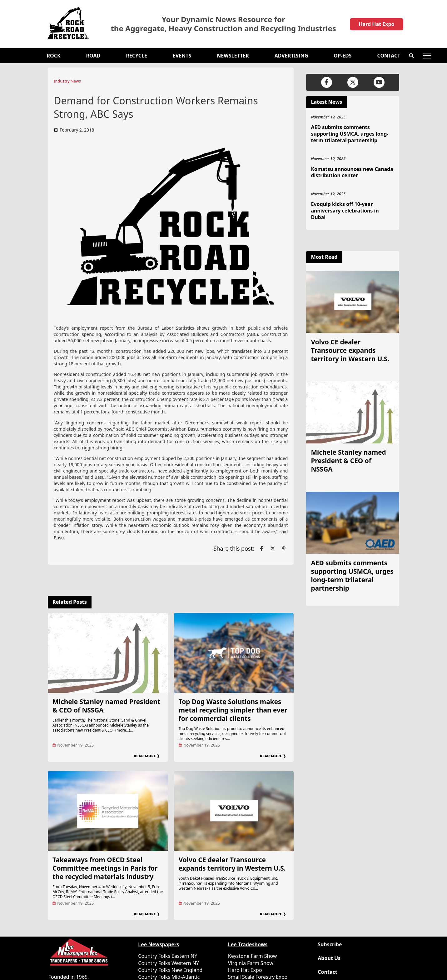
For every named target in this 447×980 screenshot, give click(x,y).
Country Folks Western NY (169, 963)
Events (182, 56)
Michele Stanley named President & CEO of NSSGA (106, 706)
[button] (411, 56)
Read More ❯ (147, 756)
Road (93, 56)
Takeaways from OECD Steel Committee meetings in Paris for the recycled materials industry (105, 868)
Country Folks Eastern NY (168, 956)
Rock (54, 56)
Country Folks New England (170, 970)
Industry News (67, 81)
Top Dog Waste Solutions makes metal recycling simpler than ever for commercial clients (233, 710)
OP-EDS (343, 56)
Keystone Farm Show (253, 956)
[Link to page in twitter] (273, 548)
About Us (329, 958)
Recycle (137, 56)
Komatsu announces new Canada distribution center (352, 172)
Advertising (291, 56)
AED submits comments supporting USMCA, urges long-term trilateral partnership (350, 134)
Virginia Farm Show (251, 963)
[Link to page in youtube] (379, 82)
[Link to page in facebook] (261, 548)
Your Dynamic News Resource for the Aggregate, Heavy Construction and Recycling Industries (223, 24)
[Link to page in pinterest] (284, 548)
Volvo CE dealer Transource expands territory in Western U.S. (232, 864)
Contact (389, 56)
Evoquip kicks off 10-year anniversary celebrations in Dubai (345, 211)
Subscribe (330, 945)
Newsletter (233, 56)
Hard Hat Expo (376, 24)
